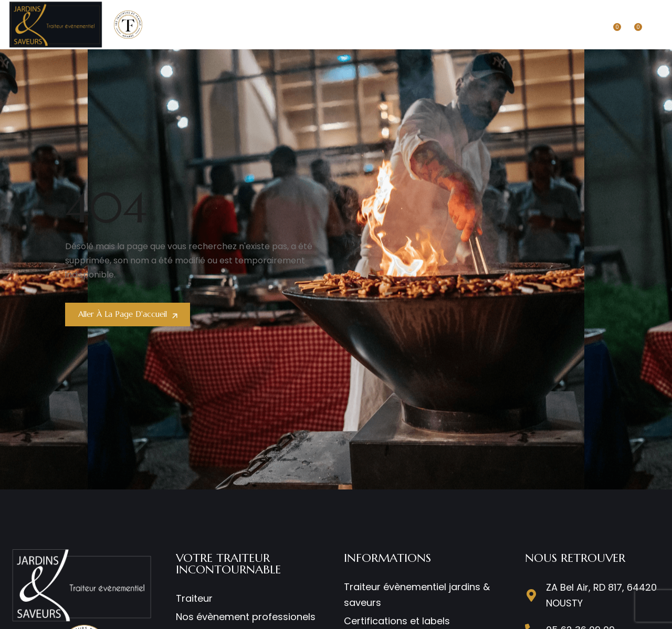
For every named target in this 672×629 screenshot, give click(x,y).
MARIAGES (334, 24)
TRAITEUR (226, 24)
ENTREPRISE (279, 24)
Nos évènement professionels (246, 617)
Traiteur (194, 598)
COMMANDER (478, 24)
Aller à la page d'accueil (126, 314)
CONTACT (535, 24)
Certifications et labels (397, 621)
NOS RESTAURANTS (404, 24)
